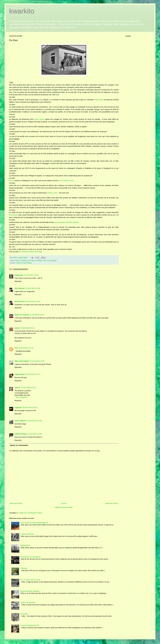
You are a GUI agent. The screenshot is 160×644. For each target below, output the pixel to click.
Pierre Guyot (39, 119)
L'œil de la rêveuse (27, 534)
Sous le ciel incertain (28, 602)
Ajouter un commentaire (19, 445)
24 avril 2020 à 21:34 (26, 348)
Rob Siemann (20, 288)
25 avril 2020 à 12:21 (28, 388)
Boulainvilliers (25, 545)
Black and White (37, 261)
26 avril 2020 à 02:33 (30, 407)
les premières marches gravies (67, 222)
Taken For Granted (22, 315)
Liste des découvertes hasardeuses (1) (34, 523)
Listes (45, 261)
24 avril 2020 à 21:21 (28, 328)
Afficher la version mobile (64, 507)
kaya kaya (99, 100)
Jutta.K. (17, 388)
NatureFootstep (20, 434)
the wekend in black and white (30, 252)
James (17, 328)
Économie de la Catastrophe (31, 557)
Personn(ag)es (52, 261)
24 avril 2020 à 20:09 (33, 288)
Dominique (13, 215)
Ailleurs (17, 261)
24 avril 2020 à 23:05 (37, 361)
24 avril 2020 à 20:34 (37, 315)
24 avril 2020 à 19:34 (31, 275)
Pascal (12, 180)
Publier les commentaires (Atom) (31, 513)
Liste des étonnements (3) (30, 625)
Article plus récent (16, 503)
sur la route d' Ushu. (66, 180)
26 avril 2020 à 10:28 (34, 421)
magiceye (18, 407)
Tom (16, 348)
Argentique (24, 261)
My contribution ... (23, 397)
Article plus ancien (111, 503)
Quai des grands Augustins (30, 591)
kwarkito (22, 11)
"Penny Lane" (52, 193)
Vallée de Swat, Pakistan (24, 263)
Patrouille (24, 568)
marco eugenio (20, 421)
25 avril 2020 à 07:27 (33, 374)
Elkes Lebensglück (22, 361)
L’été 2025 (24, 614)
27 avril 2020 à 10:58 (34, 434)
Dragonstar (19, 275)
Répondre (18, 281)
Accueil (64, 503)
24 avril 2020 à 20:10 (33, 301)
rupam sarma (20, 374)
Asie (29, 261)
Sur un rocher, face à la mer (30, 580)
